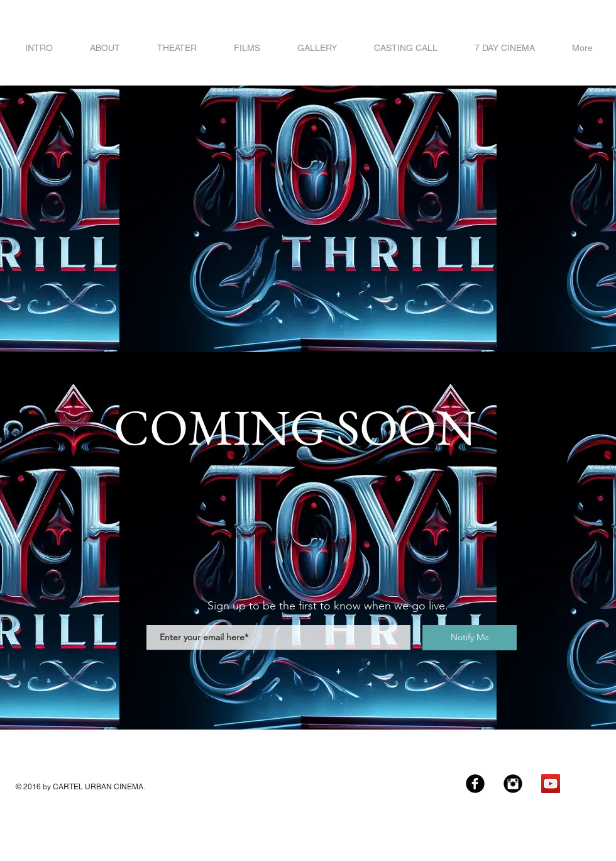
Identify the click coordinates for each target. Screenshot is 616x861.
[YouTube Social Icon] (551, 784)
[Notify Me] (470, 638)
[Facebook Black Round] (475, 784)
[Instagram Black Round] (513, 784)
